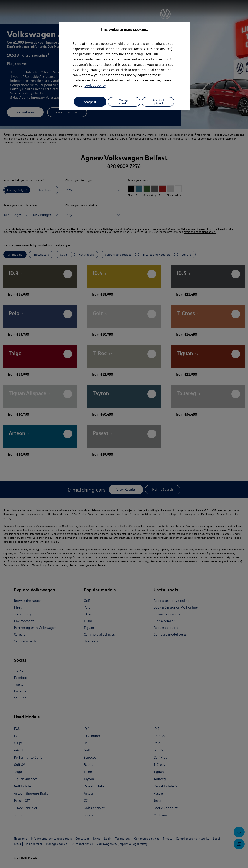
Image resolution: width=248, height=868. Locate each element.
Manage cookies (124, 102)
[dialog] (124, 434)
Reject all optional (158, 102)
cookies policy (95, 85)
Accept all (90, 102)
